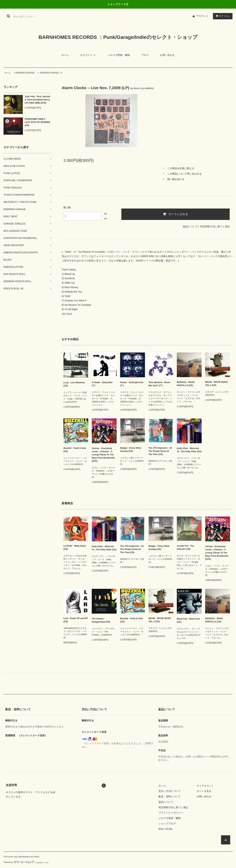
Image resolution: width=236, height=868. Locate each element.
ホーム (65, 55)
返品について (190, 226)
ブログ (145, 55)
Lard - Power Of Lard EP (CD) (76, 620)
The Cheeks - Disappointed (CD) (101, 620)
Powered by (26, 862)
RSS (161, 829)
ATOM (169, 829)
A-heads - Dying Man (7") (102, 384)
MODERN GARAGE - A (51, 73)
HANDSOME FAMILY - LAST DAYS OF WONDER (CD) (37, 122)
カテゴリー (88, 55)
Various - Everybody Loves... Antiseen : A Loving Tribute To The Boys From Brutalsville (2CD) (103, 455)
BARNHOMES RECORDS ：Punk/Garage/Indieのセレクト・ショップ (118, 37)
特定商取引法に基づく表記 (215, 226)
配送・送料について (170, 796)
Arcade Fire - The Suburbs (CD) (185, 547)
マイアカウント (205, 786)
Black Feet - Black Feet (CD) (188, 620)
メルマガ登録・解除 (119, 55)
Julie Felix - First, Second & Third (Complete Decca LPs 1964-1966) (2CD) (37, 100)
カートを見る (204, 791)
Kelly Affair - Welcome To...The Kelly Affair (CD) (189, 450)
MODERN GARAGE (25, 73)
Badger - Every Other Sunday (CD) (131, 450)
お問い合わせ (167, 55)
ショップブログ (167, 824)
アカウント (202, 16)
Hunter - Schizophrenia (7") (132, 384)
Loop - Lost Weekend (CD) (74, 384)
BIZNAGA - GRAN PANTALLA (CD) (186, 384)
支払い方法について (170, 791)
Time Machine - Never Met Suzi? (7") (159, 384)
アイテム (222, 16)
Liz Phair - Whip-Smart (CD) (75, 547)
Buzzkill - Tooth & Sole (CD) (75, 450)
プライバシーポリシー (171, 813)
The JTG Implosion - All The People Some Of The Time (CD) (160, 451)
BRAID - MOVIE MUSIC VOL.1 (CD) (217, 384)
